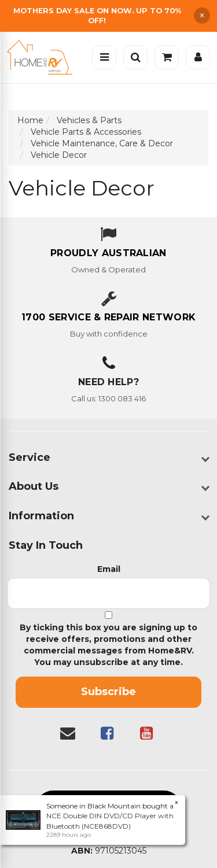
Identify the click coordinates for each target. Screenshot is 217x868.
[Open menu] (104, 57)
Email (109, 569)
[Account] (198, 57)
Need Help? (108, 382)
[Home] (43, 57)
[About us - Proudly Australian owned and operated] (108, 254)
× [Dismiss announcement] (202, 16)
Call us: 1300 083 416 (108, 398)
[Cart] (167, 57)
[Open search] (135, 57)
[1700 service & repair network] (108, 318)
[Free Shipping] (108, 16)
